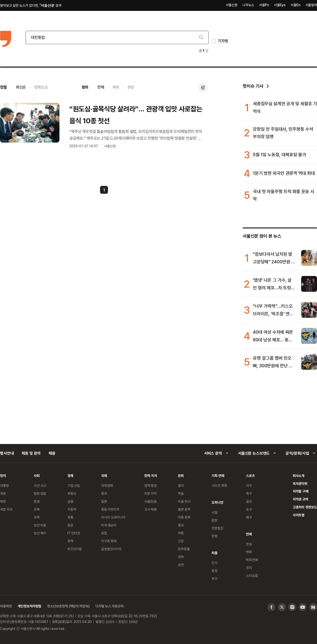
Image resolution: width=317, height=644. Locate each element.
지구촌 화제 (109, 541)
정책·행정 (150, 485)
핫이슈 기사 (253, 86)
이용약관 (6, 606)
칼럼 (214, 520)
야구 (249, 485)
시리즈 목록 (219, 485)
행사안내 (7, 453)
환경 (37, 501)
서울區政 (150, 501)
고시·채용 (150, 509)
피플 (214, 553)
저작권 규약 (301, 499)
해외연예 (252, 560)
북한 (3, 501)
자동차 (72, 509)
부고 (214, 579)
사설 (214, 512)
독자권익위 (300, 483)
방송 (249, 544)
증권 (70, 525)
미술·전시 (184, 501)
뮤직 (249, 568)
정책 (70, 541)
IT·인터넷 (74, 533)
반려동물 (184, 549)
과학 (37, 517)
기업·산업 (74, 485)
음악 (181, 485)
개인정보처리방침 (29, 606)
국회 (3, 493)
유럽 (104, 533)
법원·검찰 (40, 493)
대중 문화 (184, 517)
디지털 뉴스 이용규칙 (109, 606)
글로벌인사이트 (111, 549)
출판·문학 (184, 509)
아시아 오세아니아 (113, 517)
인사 (214, 563)
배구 (249, 517)
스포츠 (250, 476)
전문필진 (217, 528)
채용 (52, 453)
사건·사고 (40, 485)
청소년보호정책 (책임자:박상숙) (68, 606)
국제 (104, 476)
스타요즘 (252, 576)
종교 (181, 525)
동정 (214, 571)
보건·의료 (40, 525)
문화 (181, 476)
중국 (104, 493)
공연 (181, 565)
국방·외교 (6, 509)
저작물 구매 (301, 491)
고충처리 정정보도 (305, 507)
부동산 (72, 493)
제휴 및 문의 (31, 453)
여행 (181, 533)
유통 (70, 517)
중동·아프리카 (110, 509)
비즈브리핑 (75, 549)
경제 (70, 476)
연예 (249, 534)
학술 (181, 493)
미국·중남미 (109, 525)
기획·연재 (218, 476)
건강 (181, 541)
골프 (249, 501)
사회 (37, 476)
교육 (37, 509)
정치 (3, 476)
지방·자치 (150, 493)
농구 (249, 509)
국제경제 (107, 485)
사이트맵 (299, 515)
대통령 (4, 485)
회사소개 (299, 476)
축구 (249, 493)
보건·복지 (40, 533)
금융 (70, 501)
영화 (181, 557)
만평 (214, 536)
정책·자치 (150, 476)
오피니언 (217, 502)
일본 (104, 501)
